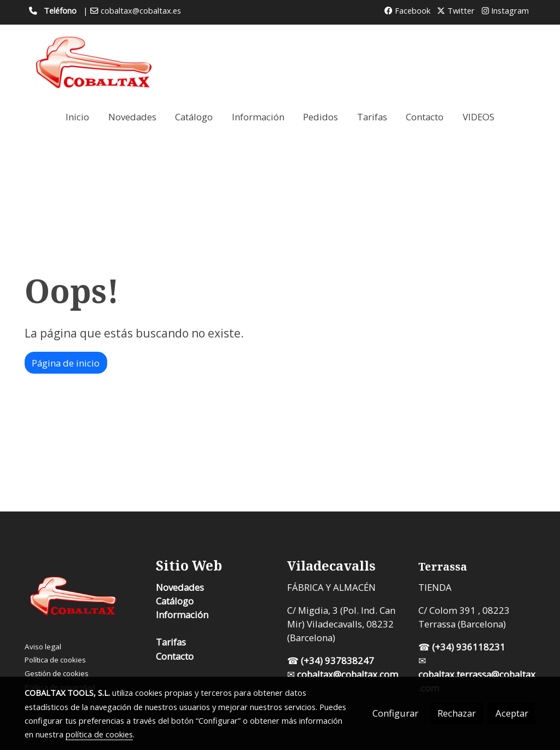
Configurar (395, 713)
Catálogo (175, 601)
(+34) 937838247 (337, 661)
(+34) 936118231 (469, 647)
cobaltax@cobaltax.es (141, 10)
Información (182, 615)
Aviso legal (43, 647)
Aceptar (512, 713)
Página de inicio (66, 363)
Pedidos (173, 628)
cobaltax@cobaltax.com (349, 674)
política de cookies (99, 734)
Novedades (180, 587)
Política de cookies (55, 660)
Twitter (456, 10)
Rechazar (457, 713)
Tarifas (171, 642)
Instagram (505, 10)
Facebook (407, 10)
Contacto (175, 656)
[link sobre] (83, 599)
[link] (95, 63)
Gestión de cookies (57, 673)
